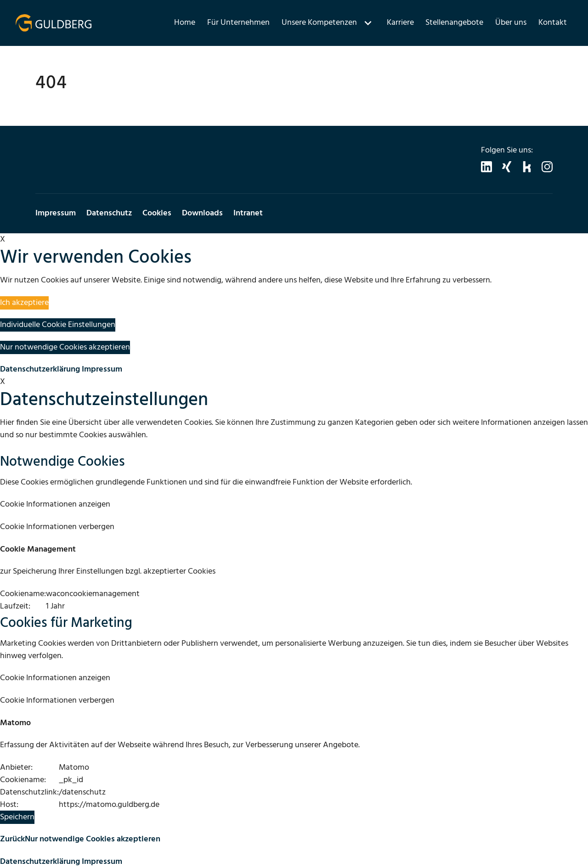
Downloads (202, 213)
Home (185, 23)
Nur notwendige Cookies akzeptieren (65, 347)
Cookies (157, 213)
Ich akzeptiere (24, 303)
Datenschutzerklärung (40, 369)
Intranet (248, 213)
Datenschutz (109, 213)
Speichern (17, 817)
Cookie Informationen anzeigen (55, 504)
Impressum (56, 213)
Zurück (12, 839)
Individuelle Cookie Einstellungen (58, 325)
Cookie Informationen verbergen (57, 527)
